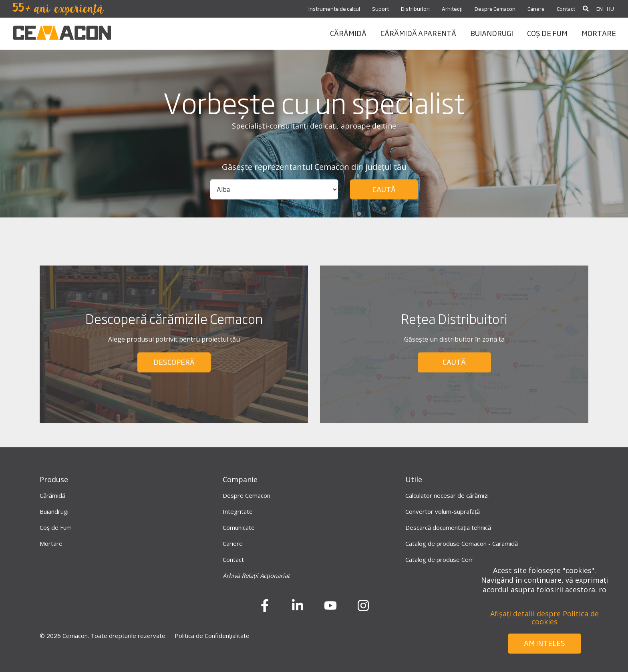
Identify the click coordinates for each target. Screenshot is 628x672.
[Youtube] (330, 608)
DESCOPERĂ (174, 362)
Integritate (238, 511)
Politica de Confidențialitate (212, 636)
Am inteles (544, 643)
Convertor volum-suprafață (443, 511)
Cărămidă (52, 495)
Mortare (51, 543)
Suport (380, 9)
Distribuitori (415, 9)
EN (600, 9)
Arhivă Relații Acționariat (256, 575)
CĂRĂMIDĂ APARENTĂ (418, 33)
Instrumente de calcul (334, 9)
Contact (566, 9)
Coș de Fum (56, 527)
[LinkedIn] (298, 608)
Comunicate (239, 527)
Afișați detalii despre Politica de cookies (544, 618)
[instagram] (363, 608)
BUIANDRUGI (492, 33)
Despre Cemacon (495, 9)
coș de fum (547, 33)
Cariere (536, 9)
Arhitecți (452, 9)
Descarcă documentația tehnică (448, 527)
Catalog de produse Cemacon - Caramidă (462, 543)
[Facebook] (265, 608)
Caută (384, 189)
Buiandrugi (54, 511)
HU (610, 9)
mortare (599, 33)
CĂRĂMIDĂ (348, 33)
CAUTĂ (454, 362)
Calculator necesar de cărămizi (447, 495)
